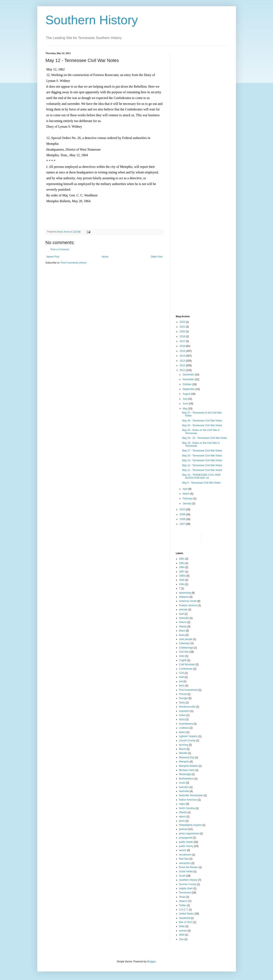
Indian (182, 715)
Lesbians (184, 728)
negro (182, 804)
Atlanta (183, 627)
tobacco (183, 901)
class (182, 656)
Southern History (92, 20)
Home (105, 257)
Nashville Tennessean (191, 795)
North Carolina (187, 808)
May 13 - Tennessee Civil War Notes (202, 460)
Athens (183, 622)
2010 (183, 509)
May (185, 409)
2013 (183, 361)
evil (181, 681)
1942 (182, 580)
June (186, 404)
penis (182, 821)
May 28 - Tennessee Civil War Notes (202, 421)
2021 (183, 327)
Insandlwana (186, 724)
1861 (182, 559)
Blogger (151, 962)
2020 (183, 332)
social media (186, 871)
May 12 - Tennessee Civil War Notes (202, 465)
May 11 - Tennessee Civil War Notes (202, 470)
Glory (182, 703)
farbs (182, 686)
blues (182, 635)
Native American (188, 800)
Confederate (186, 669)
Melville (183, 753)
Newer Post (53, 257)
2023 (183, 322)
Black (182, 631)
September (189, 389)
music (182, 783)
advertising (185, 593)
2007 (183, 524)
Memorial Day (187, 757)
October (187, 384)
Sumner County (188, 884)
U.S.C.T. (184, 910)
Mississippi (185, 774)
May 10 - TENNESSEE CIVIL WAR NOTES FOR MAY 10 (201, 476)
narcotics (184, 787)
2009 (183, 514)
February (188, 498)
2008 (183, 519)
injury (182, 719)
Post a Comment (60, 249)
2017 (183, 341)
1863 (182, 563)
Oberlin (183, 812)
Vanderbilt (185, 918)
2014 (183, 356)
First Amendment (188, 690)
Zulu (181, 939)
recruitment (185, 855)
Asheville (184, 618)
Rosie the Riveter (189, 867)
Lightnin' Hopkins (188, 736)
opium (182, 817)
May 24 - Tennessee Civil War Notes (202, 425)
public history (186, 846)
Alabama (184, 597)
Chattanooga (186, 648)
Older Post (157, 257)
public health (186, 842)
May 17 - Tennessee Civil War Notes (202, 451)
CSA (182, 673)
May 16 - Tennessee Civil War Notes (202, 456)
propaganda (186, 838)
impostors (184, 711)
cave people (186, 639)
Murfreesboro (186, 779)
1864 (182, 567)
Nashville (184, 791)
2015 (183, 351)
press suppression (189, 834)
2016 (183, 346)
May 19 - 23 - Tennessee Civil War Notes (204, 438)
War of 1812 (186, 922)
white (182, 926)
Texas (182, 897)
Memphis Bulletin (188, 766)
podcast (183, 829)
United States (186, 914)
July (185, 399)
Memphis (184, 762)
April (185, 489)
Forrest (183, 694)
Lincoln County (187, 740)
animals (183, 610)
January (187, 503)
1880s (182, 576)
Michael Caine (187, 770)
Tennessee (185, 893)
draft (182, 677)
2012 (183, 365)
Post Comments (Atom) (74, 263)
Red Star (184, 859)
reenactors (185, 863)
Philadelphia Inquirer (190, 825)
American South (188, 601)
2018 (183, 336)
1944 (182, 584)
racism (183, 850)
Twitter (183, 905)
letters (182, 732)
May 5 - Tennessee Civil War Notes (201, 483)
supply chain (186, 888)
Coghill (183, 660)
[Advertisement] (189, 114)
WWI (182, 935)
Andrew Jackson (188, 605)
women (183, 931)
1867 (182, 572)
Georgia (183, 698)
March (186, 494)
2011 (183, 370)
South (182, 876)
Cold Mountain (187, 664)
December (189, 375)
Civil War (184, 652)
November (189, 379)
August (187, 394)
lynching (184, 745)
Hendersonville (187, 707)
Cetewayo (185, 643)
